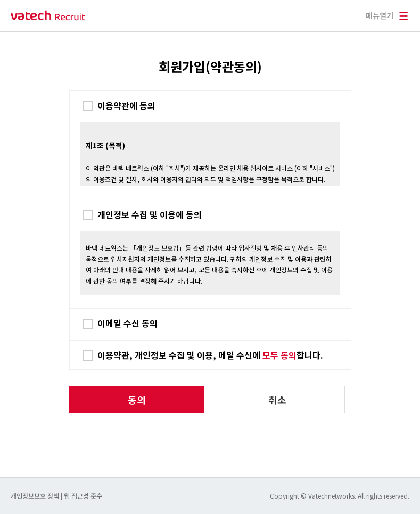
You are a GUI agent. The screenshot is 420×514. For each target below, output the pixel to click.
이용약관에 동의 (126, 105)
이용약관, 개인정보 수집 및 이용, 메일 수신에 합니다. (210, 355)
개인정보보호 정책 (36, 496)
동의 (137, 400)
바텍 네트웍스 (48, 16)
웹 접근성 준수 (83, 496)
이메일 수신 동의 (127, 323)
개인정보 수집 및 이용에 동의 (150, 214)
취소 (277, 400)
